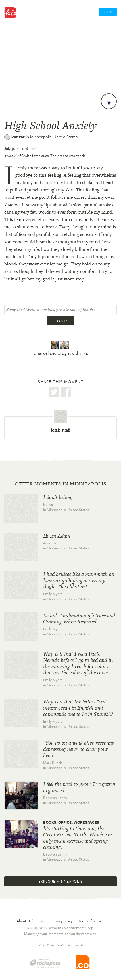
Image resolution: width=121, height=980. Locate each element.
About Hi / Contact (31, 921)
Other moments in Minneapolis (60, 484)
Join (108, 12)
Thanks (61, 321)
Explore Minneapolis (60, 881)
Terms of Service (91, 921)
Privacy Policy (62, 921)
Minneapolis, (54, 137)
